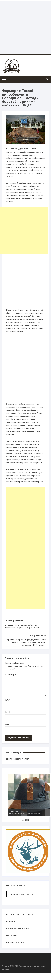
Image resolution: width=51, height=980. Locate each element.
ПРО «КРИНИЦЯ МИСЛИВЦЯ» (20, 914)
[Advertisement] (24, 25)
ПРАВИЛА (11, 921)
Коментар (11, 675)
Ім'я (8, 700)
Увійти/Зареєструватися (18, 759)
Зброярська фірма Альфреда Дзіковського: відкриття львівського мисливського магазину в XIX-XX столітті (26, 642)
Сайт (8, 724)
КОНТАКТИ (11, 935)
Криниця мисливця (22, 894)
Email (8, 712)
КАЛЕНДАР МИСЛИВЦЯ (17, 928)
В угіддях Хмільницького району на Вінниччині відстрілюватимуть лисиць (22, 626)
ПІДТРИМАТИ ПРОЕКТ (17, 942)
